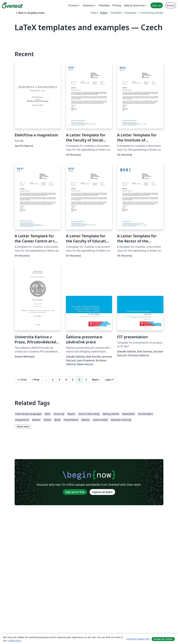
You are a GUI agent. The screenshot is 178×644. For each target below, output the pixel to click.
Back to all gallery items (30, 13)
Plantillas (116, 13)
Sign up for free (75, 492)
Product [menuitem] (73, 5)
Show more (23, 426)
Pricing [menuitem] (117, 5)
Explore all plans (102, 492)
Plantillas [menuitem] (104, 5)
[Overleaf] (12, 5)
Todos (104, 13)
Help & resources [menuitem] (134, 5)
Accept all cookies (163, 639)
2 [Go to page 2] (53, 380)
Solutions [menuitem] (88, 5)
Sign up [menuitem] (157, 5)
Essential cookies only (138, 639)
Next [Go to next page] (96, 380)
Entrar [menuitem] (171, 5)
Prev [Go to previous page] (36, 380)
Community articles (152, 13)
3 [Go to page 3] (59, 380)
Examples (131, 13)
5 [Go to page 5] (73, 380)
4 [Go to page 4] (66, 380)
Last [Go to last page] (110, 380)
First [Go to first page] (22, 380)
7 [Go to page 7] (86, 380)
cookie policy (14, 640)
